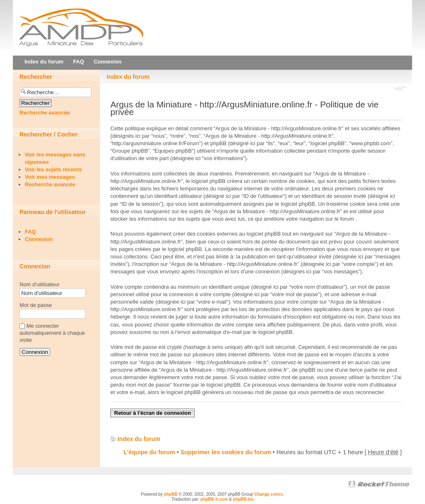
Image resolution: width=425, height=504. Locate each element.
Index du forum (128, 77)
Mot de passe (36, 305)
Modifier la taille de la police (400, 89)
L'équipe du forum (149, 452)
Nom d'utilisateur (39, 284)
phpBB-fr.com (214, 499)
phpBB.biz (243, 499)
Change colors (268, 494)
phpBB (171, 494)
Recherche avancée (45, 113)
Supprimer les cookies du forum (226, 452)
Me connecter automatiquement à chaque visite (52, 333)
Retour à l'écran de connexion (153, 413)
